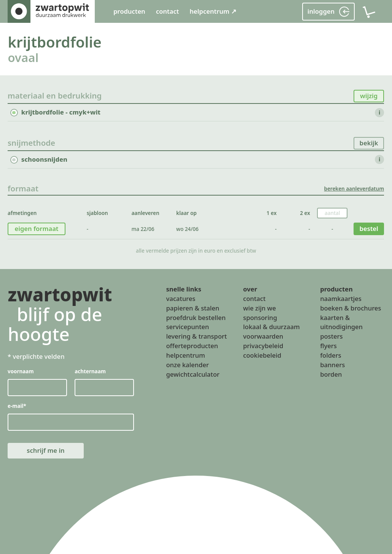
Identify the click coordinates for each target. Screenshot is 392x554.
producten (129, 11)
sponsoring (260, 317)
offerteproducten (192, 346)
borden (331, 374)
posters (331, 336)
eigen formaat (37, 228)
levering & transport (196, 336)
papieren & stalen (193, 308)
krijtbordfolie (54, 42)
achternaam (91, 371)
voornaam (21, 371)
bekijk (369, 143)
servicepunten (187, 327)
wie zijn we (260, 308)
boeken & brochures (351, 308)
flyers (328, 346)
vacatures (181, 298)
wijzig (369, 96)
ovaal (23, 57)
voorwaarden (263, 336)
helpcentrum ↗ (213, 11)
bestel (369, 228)
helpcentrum (185, 355)
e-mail (17, 406)
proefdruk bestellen (196, 317)
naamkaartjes (341, 298)
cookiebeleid (262, 355)
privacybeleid (263, 346)
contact (168, 11)
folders (331, 355)
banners (332, 365)
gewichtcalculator (193, 374)
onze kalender (187, 365)
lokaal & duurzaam (272, 327)
